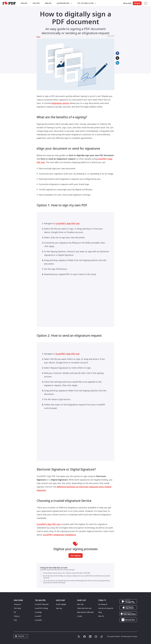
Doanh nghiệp (61, 604)
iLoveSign (38, 612)
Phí (15, 612)
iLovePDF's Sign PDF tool (68, 223)
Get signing (76, 556)
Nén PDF (48, 3)
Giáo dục (59, 608)
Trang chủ (17, 604)
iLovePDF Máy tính (42, 604)
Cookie (80, 616)
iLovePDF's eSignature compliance (59, 535)
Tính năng (17, 608)
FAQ (15, 620)
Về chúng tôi (103, 604)
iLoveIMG (38, 620)
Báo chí (101, 616)
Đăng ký (137, 3)
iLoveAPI (38, 616)
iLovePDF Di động (41, 608)
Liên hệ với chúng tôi (106, 608)
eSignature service (60, 103)
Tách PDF (36, 3)
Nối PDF (24, 3)
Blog (38, 37)
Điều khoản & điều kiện (85, 612)
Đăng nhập (127, 3)
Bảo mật (80, 604)
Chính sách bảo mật (84, 608)
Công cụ (17, 616)
